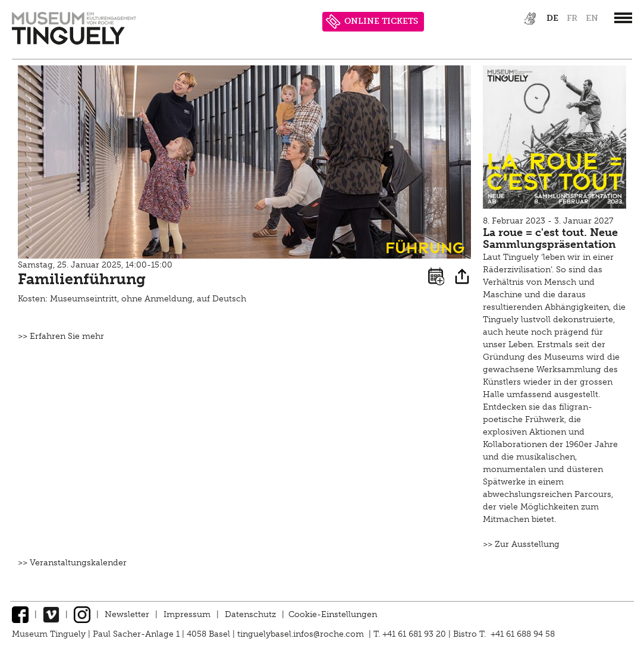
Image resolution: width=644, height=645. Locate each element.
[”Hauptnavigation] (623, 18)
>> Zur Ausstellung (521, 544)
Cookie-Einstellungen (333, 614)
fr (572, 18)
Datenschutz (250, 614)
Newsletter (127, 614)
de (552, 18)
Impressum (187, 614)
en (592, 18)
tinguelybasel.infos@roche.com (302, 634)
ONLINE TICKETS (372, 22)
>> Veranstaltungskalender (72, 563)
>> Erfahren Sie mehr (61, 336)
